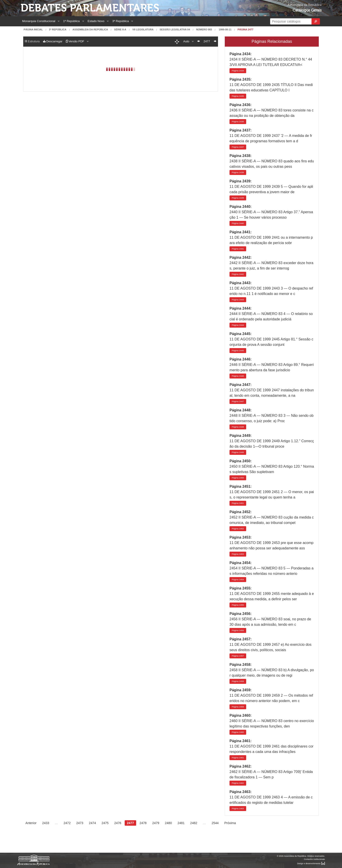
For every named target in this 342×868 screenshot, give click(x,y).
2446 (238, 376)
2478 (143, 823)
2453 (238, 554)
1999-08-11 (225, 30)
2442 (238, 274)
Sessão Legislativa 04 (175, 30)
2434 (238, 71)
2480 (168, 823)
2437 (238, 147)
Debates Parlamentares (90, 8)
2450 (238, 478)
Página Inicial (33, 30)
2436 (238, 121)
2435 (238, 96)
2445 (238, 350)
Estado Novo (96, 21)
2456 (238, 630)
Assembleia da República (90, 30)
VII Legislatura (143, 30)
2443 (238, 300)
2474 (92, 823)
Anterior (31, 823)
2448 (238, 427)
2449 (238, 452)
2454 (238, 579)
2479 (156, 823)
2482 (194, 823)
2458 (238, 681)
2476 (118, 823)
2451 (238, 503)
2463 (238, 808)
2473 (80, 823)
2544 (215, 823)
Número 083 (204, 30)
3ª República (121, 21)
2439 (238, 198)
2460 (238, 732)
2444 (238, 325)
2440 (238, 223)
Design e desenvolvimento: (311, 863)
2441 (238, 249)
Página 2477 (246, 30)
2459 (238, 707)
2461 (238, 758)
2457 (238, 656)
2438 (238, 172)
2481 (181, 823)
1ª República (71, 21)
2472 (67, 823)
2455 (238, 605)
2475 (105, 823)
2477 (130, 823)
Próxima (230, 823)
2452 (238, 529)
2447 (238, 401)
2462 (238, 783)
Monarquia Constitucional (39, 21)
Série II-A (120, 30)
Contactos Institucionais (314, 859)
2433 (46, 823)
